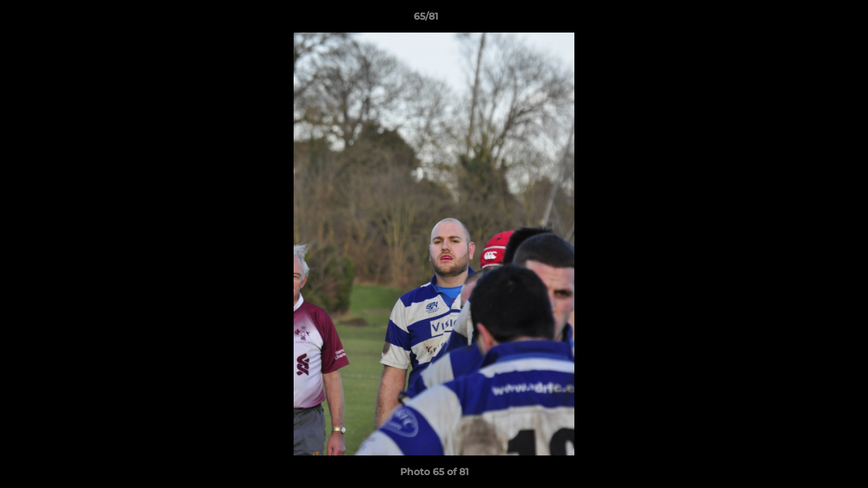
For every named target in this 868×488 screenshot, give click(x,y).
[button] (811, 20)
